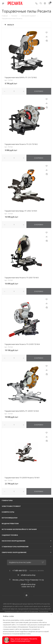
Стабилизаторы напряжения (15, 547)
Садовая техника (10, 535)
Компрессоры (8, 512)
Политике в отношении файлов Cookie (17, 634)
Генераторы (7, 500)
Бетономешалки (10, 518)
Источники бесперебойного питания (19, 529)
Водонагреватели (10, 524)
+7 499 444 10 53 (20, 571)
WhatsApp (26, 595)
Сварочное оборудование (14, 552)
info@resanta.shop (28, 575)
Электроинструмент (11, 506)
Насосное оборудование (14, 541)
